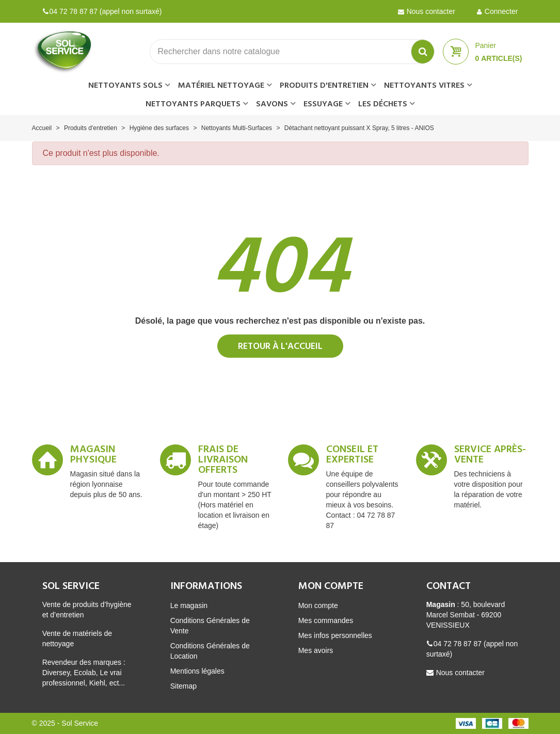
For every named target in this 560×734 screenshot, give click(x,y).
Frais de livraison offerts (223, 461)
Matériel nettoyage (221, 86)
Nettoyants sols (125, 86)
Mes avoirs (316, 650)
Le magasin (189, 605)
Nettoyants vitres (424, 86)
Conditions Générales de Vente (210, 626)
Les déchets (383, 104)
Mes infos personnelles (335, 635)
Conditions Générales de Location (210, 651)
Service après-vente (490, 456)
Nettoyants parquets (193, 104)
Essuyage (323, 104)
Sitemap (183, 686)
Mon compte (318, 605)
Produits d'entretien (324, 86)
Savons (272, 104)
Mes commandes (326, 620)
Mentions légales (197, 671)
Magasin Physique (93, 456)
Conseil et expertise (352, 456)
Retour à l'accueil (280, 347)
